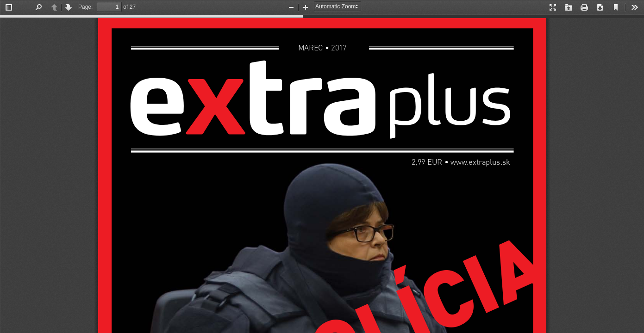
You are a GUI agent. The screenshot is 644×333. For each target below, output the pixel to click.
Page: (85, 7)
